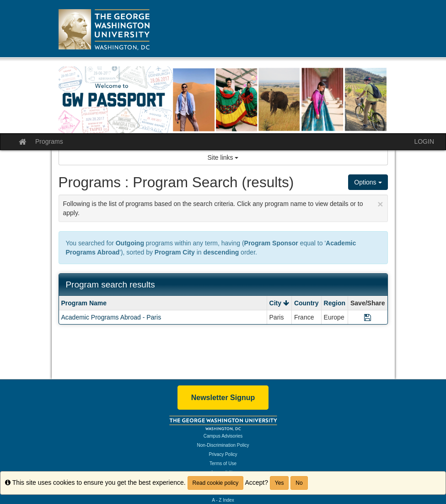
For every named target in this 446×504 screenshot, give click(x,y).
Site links (223, 157)
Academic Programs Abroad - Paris (111, 317)
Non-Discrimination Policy (223, 445)
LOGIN (424, 141)
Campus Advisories (223, 436)
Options (368, 182)
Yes (279, 483)
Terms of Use (223, 463)
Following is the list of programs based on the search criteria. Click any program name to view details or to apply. (223, 208)
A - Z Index (223, 500)
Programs (49, 141)
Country (306, 303)
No (299, 483)
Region (335, 303)
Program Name (84, 303)
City (279, 303)
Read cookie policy (216, 483)
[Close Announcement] (380, 204)
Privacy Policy (223, 454)
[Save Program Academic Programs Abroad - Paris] (368, 317)
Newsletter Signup (223, 398)
